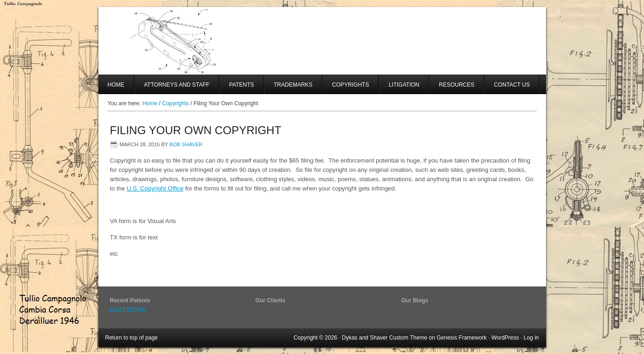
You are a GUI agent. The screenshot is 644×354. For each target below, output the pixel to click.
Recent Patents (130, 300)
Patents (242, 85)
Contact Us (512, 85)
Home (116, 85)
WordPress (505, 338)
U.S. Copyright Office (155, 188)
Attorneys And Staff (172, 88)
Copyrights (350, 85)
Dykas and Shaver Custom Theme (384, 338)
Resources (457, 85)
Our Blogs (415, 300)
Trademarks (293, 85)
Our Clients (271, 300)
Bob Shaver (186, 144)
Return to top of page (132, 338)
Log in (531, 338)
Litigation (404, 85)
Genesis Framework (461, 338)
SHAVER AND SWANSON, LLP (322, 41)
